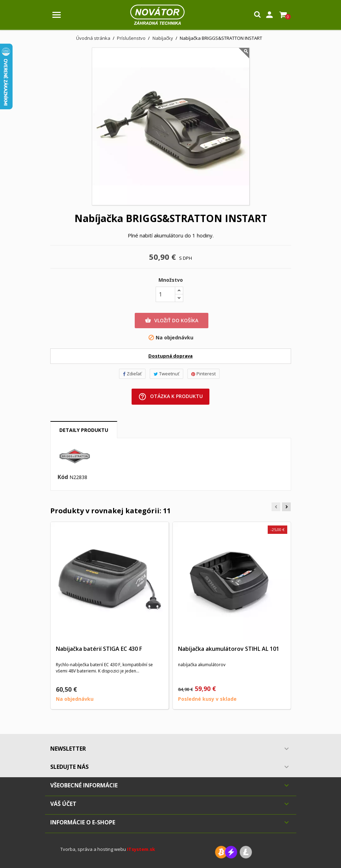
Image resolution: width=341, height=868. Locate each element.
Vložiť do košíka (172, 321)
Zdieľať (132, 374)
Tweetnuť (166, 374)
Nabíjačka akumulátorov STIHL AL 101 (229, 649)
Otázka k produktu (170, 397)
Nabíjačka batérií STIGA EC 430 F (99, 649)
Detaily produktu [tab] (84, 430)
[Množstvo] (165, 294)
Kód (63, 477)
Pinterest (203, 374)
